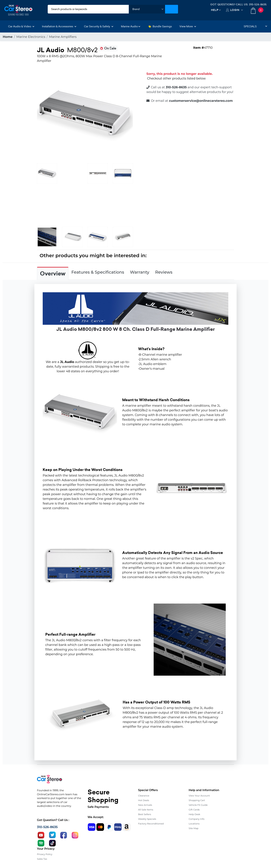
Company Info (197, 819)
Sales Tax (42, 859)
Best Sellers (145, 814)
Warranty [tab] (140, 272)
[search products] (88, 9)
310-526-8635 (258, 4)
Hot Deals (144, 800)
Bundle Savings (160, 26)
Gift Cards (194, 810)
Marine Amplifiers (63, 37)
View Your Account (199, 796)
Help (215, 10)
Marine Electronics (31, 37)
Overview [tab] (53, 274)
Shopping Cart (197, 800)
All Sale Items (146, 810)
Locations (194, 824)
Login (235, 10)
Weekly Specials (147, 819)
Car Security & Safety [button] (99, 26)
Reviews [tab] (164, 272)
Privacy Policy (45, 854)
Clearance (144, 796)
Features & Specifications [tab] (98, 272)
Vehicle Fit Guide (198, 805)
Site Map (194, 828)
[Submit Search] (172, 9)
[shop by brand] (147, 9)
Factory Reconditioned (151, 824)
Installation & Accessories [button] (59, 26)
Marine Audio (131, 26)
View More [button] (188, 26)
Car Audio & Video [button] (21, 26)
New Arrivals (145, 805)
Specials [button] (255, 26)
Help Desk (195, 814)
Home (8, 37)
